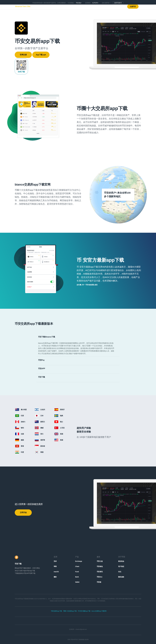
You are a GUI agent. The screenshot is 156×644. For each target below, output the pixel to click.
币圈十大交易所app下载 (70, 611)
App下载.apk (41, 55)
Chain (77, 566)
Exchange (79, 561)
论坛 (120, 572)
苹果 (55, 566)
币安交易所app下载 (56, 611)
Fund (77, 572)
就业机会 (121, 561)
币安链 (99, 582)
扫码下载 (21, 66)
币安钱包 (100, 566)
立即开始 (23, 512)
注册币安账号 (118, 3)
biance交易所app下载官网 (99, 611)
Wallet (77, 582)
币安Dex (100, 577)
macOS (56, 572)
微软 (55, 577)
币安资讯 (100, 572)
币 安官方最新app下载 (84, 611)
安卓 (55, 561)
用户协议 (121, 566)
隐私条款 (121, 577)
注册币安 (133, 7)
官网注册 (23, 55)
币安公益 (100, 561)
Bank (77, 577)
